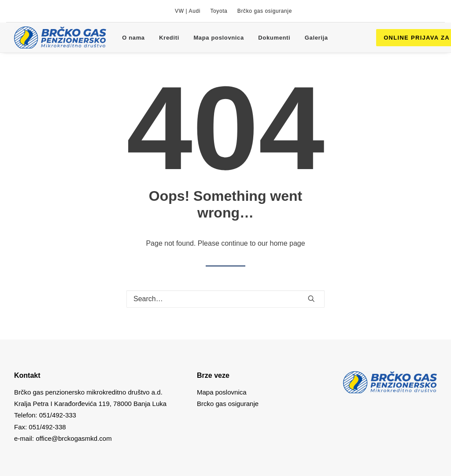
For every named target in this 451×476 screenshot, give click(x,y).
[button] (311, 299)
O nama (133, 38)
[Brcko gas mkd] (60, 37)
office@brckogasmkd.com (74, 438)
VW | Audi (188, 11)
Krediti (169, 38)
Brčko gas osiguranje (265, 11)
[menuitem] (188, 11)
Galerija (316, 38)
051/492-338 (46, 427)
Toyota (219, 11)
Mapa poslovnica (219, 38)
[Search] (225, 299)
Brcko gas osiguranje (228, 404)
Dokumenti (274, 38)
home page (288, 243)
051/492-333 (58, 415)
